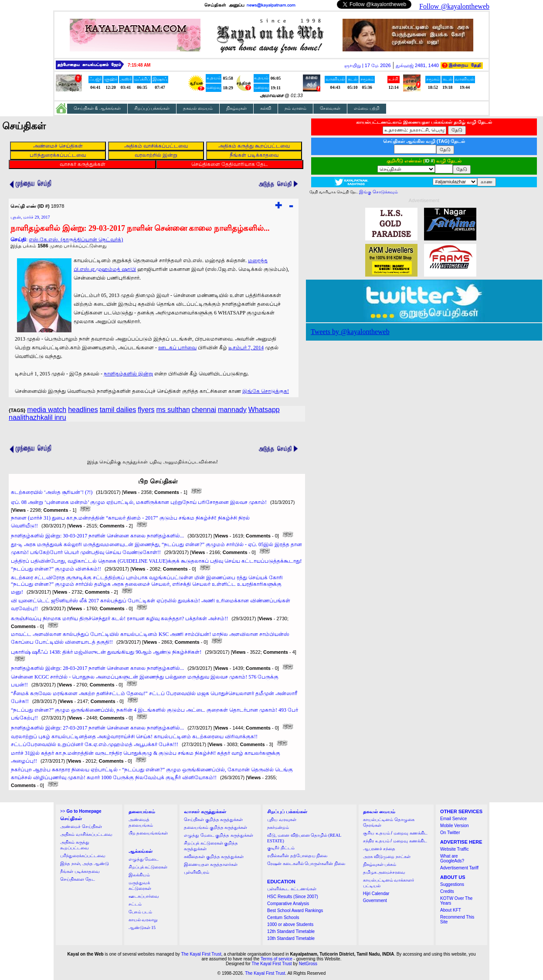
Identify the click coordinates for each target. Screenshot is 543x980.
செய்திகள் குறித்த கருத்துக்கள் (213, 819)
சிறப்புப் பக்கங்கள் (152, 108)
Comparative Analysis (288, 904)
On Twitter (450, 833)
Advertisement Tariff (459, 868)
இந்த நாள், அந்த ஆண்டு (85, 863)
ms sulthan (173, 410)
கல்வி (266, 108)
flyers (146, 410)
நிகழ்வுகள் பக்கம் (380, 864)
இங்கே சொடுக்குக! (266, 391)
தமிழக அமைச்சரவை (384, 872)
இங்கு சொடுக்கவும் (378, 192)
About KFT (451, 910)
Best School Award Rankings (295, 911)
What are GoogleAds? (452, 858)
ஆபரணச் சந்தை (379, 849)
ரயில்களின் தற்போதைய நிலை (297, 856)
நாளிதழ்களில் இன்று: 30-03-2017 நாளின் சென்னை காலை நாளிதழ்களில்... (97, 536)
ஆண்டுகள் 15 (142, 928)
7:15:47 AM (139, 65)
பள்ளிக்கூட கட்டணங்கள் (292, 889)
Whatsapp (264, 410)
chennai (204, 410)
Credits (447, 891)
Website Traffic (455, 849)
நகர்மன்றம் (278, 827)
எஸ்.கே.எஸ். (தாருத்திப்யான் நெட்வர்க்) (76, 240)
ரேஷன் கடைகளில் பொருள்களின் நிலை (306, 863)
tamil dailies (118, 410)
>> (81, 811)
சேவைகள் (330, 108)
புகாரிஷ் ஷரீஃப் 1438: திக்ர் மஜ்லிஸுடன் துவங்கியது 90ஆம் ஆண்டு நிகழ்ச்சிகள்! (106, 652)
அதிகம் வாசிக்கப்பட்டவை (86, 834)
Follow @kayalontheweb (454, 6)
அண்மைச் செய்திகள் (81, 826)
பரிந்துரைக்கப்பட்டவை (83, 856)
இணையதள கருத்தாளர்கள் (211, 864)
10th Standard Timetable (291, 938)
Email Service (453, 819)
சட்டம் (135, 904)
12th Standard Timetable (291, 931)
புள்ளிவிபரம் (197, 872)
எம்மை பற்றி (367, 108)
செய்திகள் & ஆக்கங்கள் (97, 108)
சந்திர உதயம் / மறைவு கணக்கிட (395, 841)
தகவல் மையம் (198, 108)
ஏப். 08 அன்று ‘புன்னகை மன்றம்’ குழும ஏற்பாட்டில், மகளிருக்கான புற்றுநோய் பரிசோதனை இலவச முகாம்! (139, 502)
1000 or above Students (290, 924)
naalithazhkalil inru (37, 417)
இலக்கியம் (139, 875)
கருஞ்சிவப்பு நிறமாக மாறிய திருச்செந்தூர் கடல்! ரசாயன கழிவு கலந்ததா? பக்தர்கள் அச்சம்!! (119, 618)
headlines (83, 410)
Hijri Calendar (376, 894)
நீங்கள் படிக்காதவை (80, 871)
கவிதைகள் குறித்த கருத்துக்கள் (214, 857)
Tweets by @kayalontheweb (350, 332)
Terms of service (277, 959)
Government (375, 901)
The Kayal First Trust (201, 954)
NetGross (308, 964)
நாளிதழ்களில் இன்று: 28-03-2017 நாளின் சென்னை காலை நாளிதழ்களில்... (97, 668)
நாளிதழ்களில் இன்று (128, 374)
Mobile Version (455, 826)
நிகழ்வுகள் (236, 108)
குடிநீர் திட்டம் (281, 848)
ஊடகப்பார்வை (144, 896)
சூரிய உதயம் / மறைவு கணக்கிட (395, 833)
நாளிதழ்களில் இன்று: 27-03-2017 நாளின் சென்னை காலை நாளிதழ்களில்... (97, 728)
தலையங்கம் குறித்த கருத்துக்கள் (216, 827)
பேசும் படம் (141, 912)
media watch (47, 410)
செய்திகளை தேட (78, 879)
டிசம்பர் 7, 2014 (246, 348)
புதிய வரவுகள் (282, 819)
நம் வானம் (295, 108)
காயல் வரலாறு (143, 920)
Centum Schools (283, 917)
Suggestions (452, 884)
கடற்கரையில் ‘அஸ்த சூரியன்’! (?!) (52, 492)
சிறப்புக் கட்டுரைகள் (148, 867)
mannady (232, 410)
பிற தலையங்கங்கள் (148, 833)
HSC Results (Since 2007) (293, 897)
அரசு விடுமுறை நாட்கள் (387, 857)
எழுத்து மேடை (144, 859)
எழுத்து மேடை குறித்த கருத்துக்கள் (219, 835)
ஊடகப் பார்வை (177, 348)
